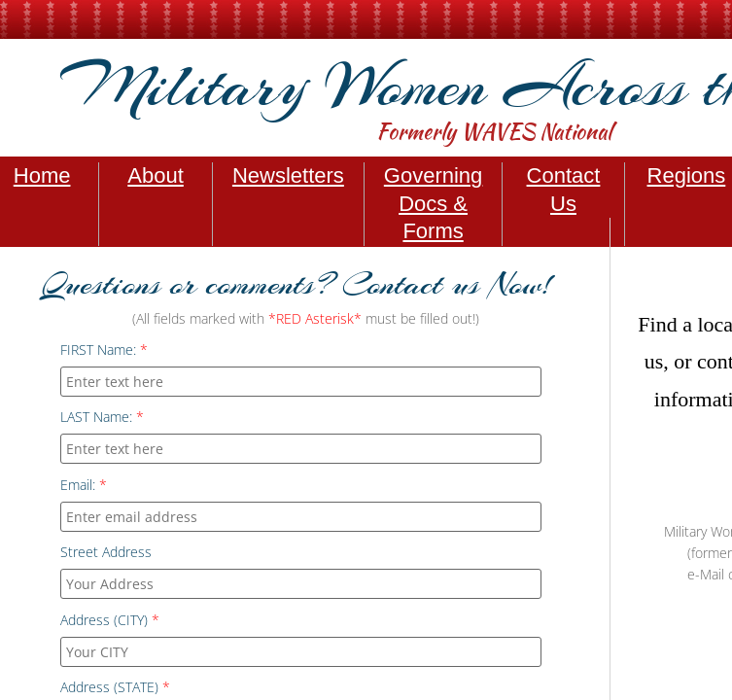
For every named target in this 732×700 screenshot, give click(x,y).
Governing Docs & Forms (434, 203)
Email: (84, 485)
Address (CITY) (110, 620)
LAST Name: (102, 417)
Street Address (106, 552)
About (156, 175)
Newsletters (288, 175)
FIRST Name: (104, 350)
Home (42, 175)
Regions (687, 175)
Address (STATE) (115, 687)
